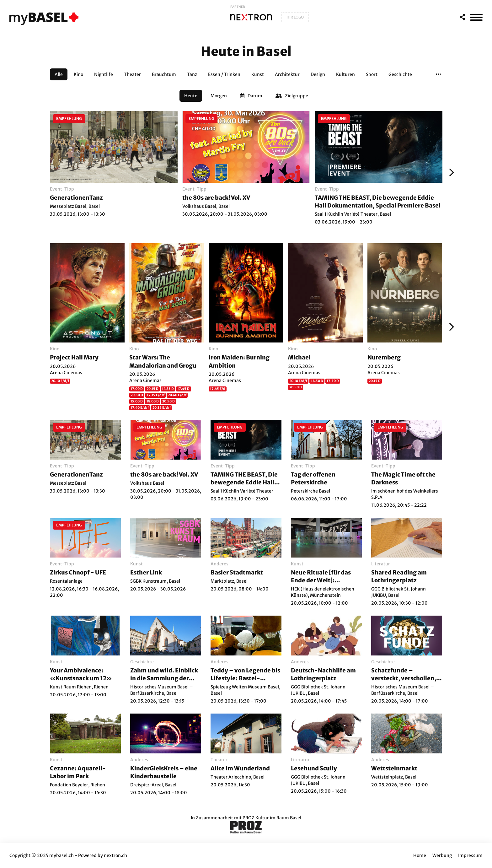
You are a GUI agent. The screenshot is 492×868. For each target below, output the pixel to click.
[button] (439, 74)
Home (420, 855)
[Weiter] (450, 172)
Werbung (442, 855)
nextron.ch (115, 855)
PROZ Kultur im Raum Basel (272, 818)
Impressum (470, 855)
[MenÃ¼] (476, 17)
